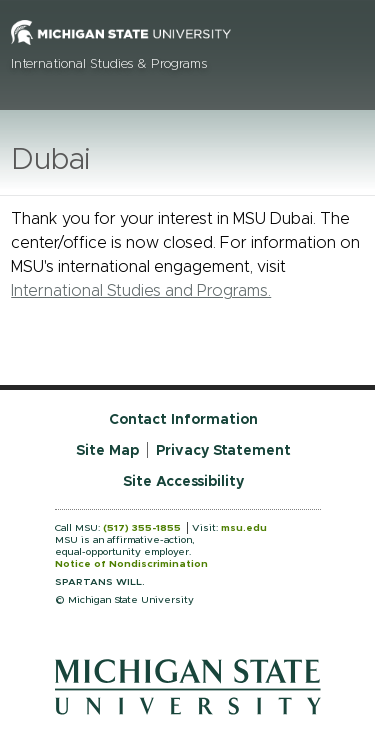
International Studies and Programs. (141, 291)
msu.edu (244, 528)
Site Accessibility (183, 482)
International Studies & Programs (109, 64)
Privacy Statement (223, 451)
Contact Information (183, 420)
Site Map (107, 451)
